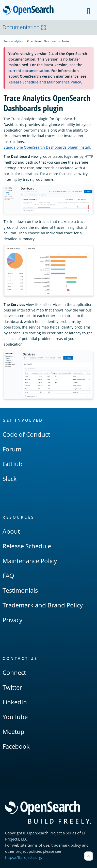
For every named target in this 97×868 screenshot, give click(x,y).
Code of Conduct (26, 434)
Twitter (12, 687)
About (11, 531)
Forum (12, 449)
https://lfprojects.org (23, 857)
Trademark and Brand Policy (43, 605)
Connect (14, 672)
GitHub (13, 464)
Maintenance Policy (30, 561)
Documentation (24, 27)
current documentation (29, 71)
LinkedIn (15, 702)
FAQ (8, 575)
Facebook (16, 746)
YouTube (15, 717)
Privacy (12, 620)
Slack (10, 479)
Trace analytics (13, 41)
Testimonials (20, 590)
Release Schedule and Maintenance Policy (45, 82)
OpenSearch (30, 11)
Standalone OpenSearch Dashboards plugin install (47, 147)
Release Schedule (27, 546)
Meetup (13, 731)
